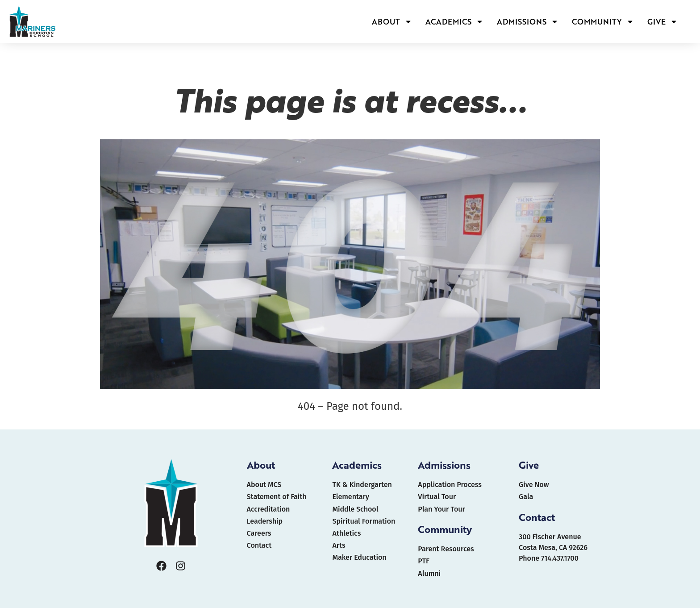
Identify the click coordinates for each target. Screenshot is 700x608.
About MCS (264, 485)
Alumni (429, 573)
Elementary (350, 497)
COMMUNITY (603, 22)
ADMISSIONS (528, 22)
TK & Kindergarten (362, 485)
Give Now (534, 485)
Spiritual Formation (364, 521)
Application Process (450, 485)
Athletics (346, 533)
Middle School (355, 509)
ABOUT (392, 22)
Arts (339, 545)
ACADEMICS (454, 22)
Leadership (265, 521)
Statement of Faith (277, 497)
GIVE (662, 22)
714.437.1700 (560, 558)
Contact (259, 545)
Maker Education (359, 557)
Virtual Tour (437, 497)
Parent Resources (446, 549)
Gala (526, 497)
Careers (259, 533)
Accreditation (269, 509)
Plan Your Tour (442, 509)
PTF (423, 561)
